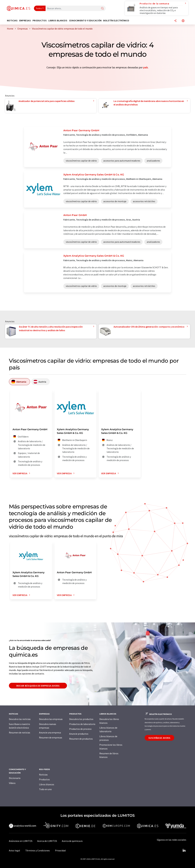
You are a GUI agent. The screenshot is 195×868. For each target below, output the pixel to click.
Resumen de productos (81, 739)
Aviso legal (14, 850)
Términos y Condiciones (38, 850)
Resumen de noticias (20, 733)
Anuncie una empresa (50, 733)
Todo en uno (45, 789)
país (146, 67)
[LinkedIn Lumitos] (184, 850)
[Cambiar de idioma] (183, 21)
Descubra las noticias (20, 719)
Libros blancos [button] (58, 20)
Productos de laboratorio (82, 724)
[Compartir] (175, 21)
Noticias (43, 775)
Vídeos (12, 783)
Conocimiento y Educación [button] (85, 20)
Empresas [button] (25, 20)
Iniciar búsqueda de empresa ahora (38, 686)
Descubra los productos (81, 719)
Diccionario (15, 778)
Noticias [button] (12, 20)
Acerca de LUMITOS (47, 841)
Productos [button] (40, 20)
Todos (39, 8)
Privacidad (60, 850)
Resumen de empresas (51, 737)
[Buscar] (102, 9)
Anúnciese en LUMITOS (21, 841)
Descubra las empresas (51, 719)
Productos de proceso (80, 729)
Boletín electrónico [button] (116, 20)
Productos (44, 779)
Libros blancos (47, 784)
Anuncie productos (79, 734)
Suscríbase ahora (159, 738)
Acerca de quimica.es (72, 841)
